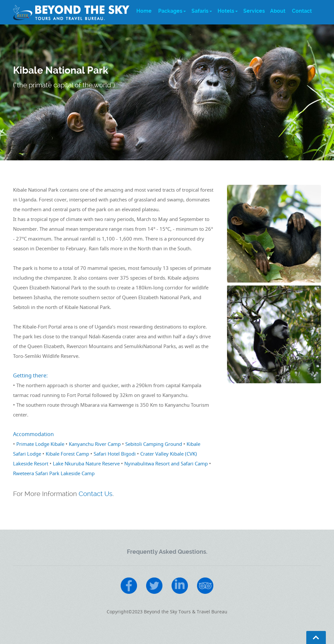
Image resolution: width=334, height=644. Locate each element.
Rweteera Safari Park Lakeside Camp (54, 473)
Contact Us (96, 494)
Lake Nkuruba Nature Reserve (86, 463)
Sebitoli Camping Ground (154, 444)
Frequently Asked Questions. (167, 552)
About (278, 11)
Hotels (226, 11)
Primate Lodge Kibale (40, 444)
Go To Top (316, 637)
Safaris (200, 11)
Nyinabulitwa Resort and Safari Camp (166, 463)
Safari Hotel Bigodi (115, 454)
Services (254, 11)
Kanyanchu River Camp (95, 444)
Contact (302, 11)
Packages (170, 11)
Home (144, 11)
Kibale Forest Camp (67, 454)
